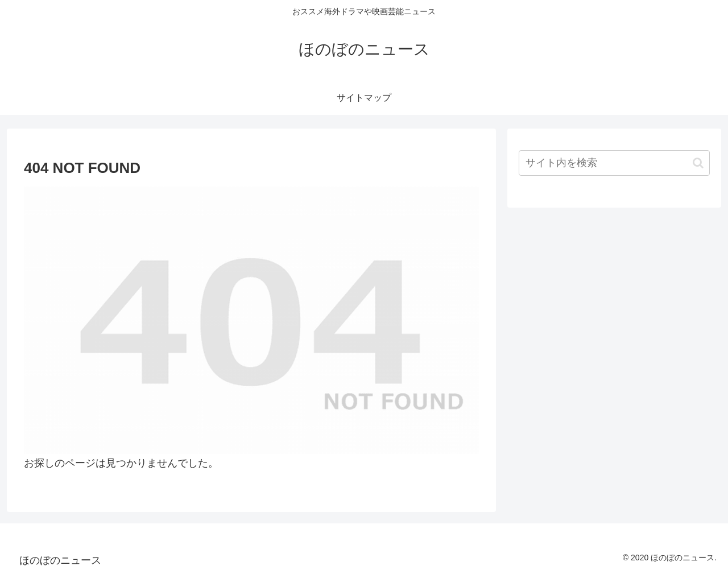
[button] (698, 163)
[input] (614, 163)
